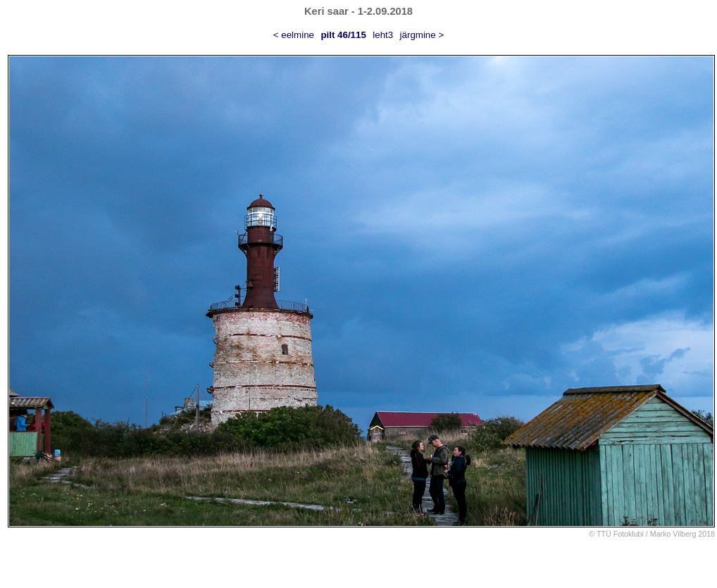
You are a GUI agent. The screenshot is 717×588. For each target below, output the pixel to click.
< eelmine (294, 35)
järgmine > (422, 35)
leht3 (383, 35)
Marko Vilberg (673, 534)
